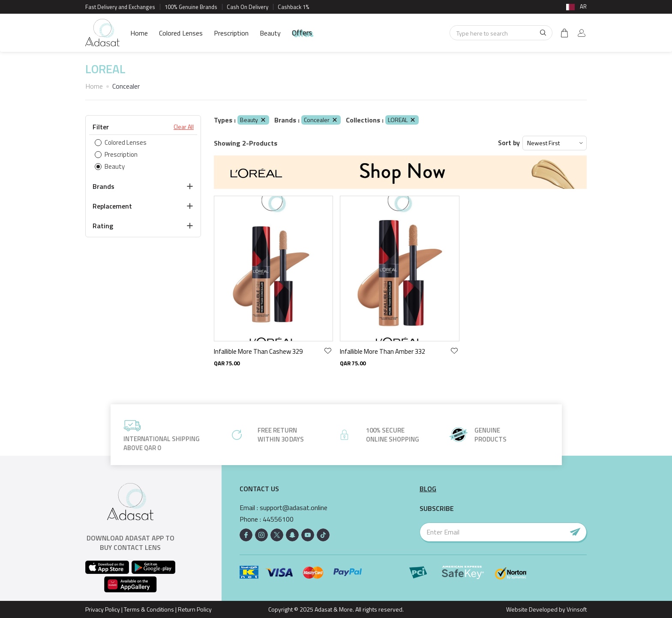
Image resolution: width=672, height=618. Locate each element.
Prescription (231, 33)
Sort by (509, 143)
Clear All (184, 127)
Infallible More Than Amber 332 (382, 351)
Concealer (321, 120)
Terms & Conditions (149, 609)
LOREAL (402, 120)
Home (139, 33)
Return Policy (195, 609)
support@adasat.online (294, 508)
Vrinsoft (576, 609)
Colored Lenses (181, 33)
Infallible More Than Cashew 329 (258, 351)
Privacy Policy (103, 609)
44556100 (278, 519)
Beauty (270, 33)
